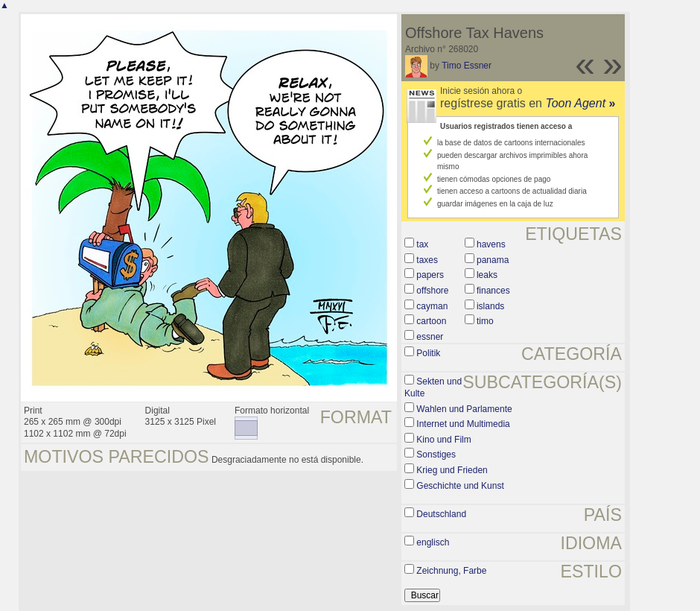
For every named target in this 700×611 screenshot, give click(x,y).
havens (491, 244)
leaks (487, 275)
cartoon (431, 321)
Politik (428, 353)
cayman (432, 306)
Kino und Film (443, 440)
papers (430, 275)
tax (422, 244)
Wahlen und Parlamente (464, 409)
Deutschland (441, 514)
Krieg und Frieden (452, 470)
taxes (427, 260)
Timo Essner (467, 66)
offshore (432, 291)
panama (493, 260)
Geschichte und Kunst (460, 486)
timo (485, 321)
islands (490, 306)
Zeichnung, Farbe (451, 571)
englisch (433, 542)
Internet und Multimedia (463, 424)
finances (493, 291)
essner (430, 337)
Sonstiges (436, 455)
